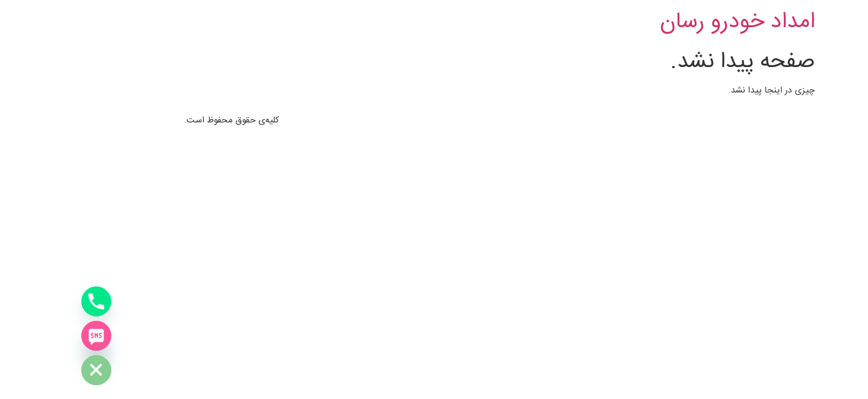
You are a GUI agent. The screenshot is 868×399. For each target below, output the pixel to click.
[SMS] (31, 336)
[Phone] (31, 301)
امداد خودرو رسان (672, 22)
